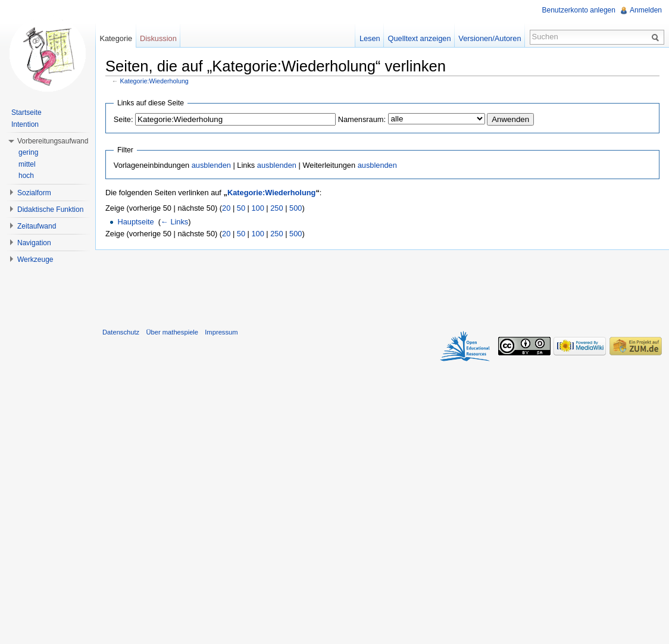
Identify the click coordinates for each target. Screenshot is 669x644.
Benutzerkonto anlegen (579, 10)
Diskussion (158, 38)
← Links (174, 222)
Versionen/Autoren (490, 38)
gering (28, 152)
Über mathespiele (172, 332)
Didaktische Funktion (50, 210)
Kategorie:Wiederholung (154, 81)
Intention (25, 124)
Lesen (370, 38)
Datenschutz (121, 332)
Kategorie (116, 38)
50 (241, 208)
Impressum (221, 332)
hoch (26, 176)
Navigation (34, 243)
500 (296, 208)
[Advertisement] (382, 286)
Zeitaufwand (37, 226)
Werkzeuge (35, 260)
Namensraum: (362, 119)
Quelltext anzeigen (420, 38)
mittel (27, 164)
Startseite (26, 112)
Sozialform (34, 193)
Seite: (124, 119)
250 (276, 208)
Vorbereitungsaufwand (53, 141)
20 (226, 208)
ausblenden (211, 165)
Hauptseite (135, 222)
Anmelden (646, 10)
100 (257, 208)
